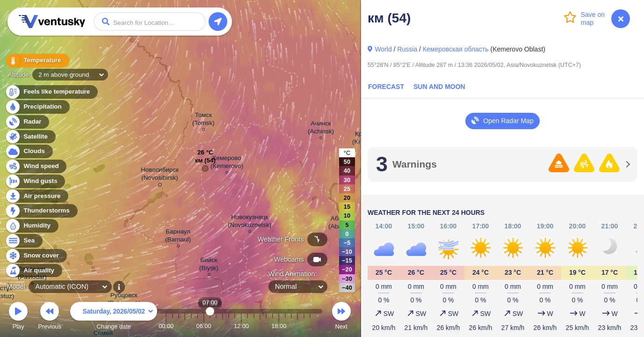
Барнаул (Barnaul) (178, 237)
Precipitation (37, 107)
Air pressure (37, 196)
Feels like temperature (51, 92)
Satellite (30, 137)
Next (341, 317)
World (383, 49)
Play (18, 317)
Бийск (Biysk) (209, 265)
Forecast (386, 87)
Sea (24, 241)
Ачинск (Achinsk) (321, 129)
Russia (407, 49)
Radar (27, 122)
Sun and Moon (439, 87)
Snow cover (36, 256)
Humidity (32, 226)
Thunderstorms (41, 211)
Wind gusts (35, 181)
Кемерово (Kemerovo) (227, 163)
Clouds (29, 151)
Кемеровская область (456, 49)
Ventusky (51, 22)
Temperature (37, 61)
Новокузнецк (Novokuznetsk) (250, 222)
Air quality (33, 271)
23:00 (310, 326)
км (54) (205, 163)
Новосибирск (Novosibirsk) (160, 175)
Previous (50, 317)
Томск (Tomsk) (203, 120)
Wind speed (36, 166)
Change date (114, 317)
